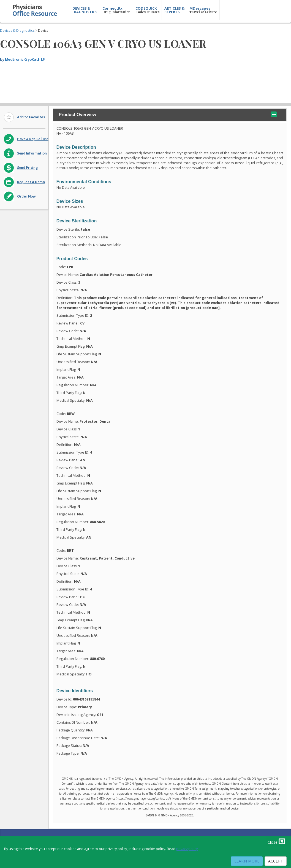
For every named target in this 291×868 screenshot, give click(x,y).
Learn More (247, 861)
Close (276, 841)
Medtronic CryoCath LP (25, 59)
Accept (276, 861)
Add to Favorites (31, 117)
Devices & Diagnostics (17, 30)
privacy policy (187, 849)
